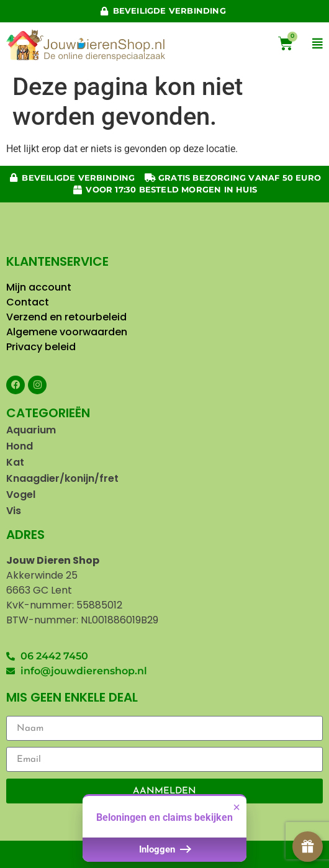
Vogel (21, 495)
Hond (20, 446)
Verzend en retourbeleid (66, 317)
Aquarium (31, 430)
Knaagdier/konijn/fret (62, 478)
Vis (14, 511)
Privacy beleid (42, 347)
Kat (15, 462)
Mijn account (39, 287)
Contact (29, 302)
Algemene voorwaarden (67, 332)
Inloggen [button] (164, 854)
